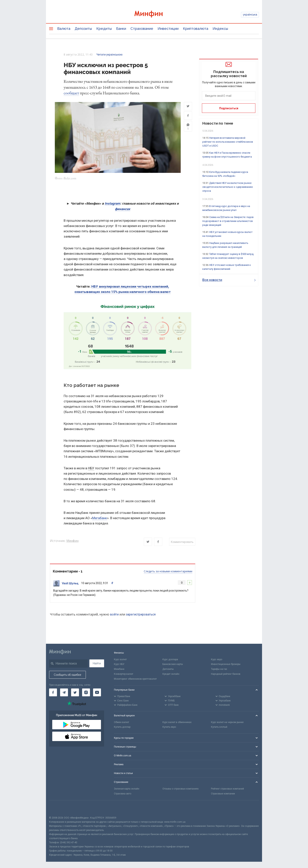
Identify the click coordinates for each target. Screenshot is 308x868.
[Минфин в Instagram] (86, 693)
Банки (121, 29)
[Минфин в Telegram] (64, 693)
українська (250, 15)
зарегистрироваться (141, 614)
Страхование (142, 29)
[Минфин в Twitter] (75, 693)
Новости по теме (218, 123)
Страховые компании (223, 794)
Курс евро (217, 659)
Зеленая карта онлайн (127, 789)
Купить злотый (219, 727)
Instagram (112, 204)
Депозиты (83, 29)
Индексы (220, 29)
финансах (123, 209)
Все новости (229, 280)
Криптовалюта (196, 29)
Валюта (64, 29)
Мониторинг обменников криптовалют (135, 679)
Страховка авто (123, 794)
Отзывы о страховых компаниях (181, 789)
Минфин (72, 541)
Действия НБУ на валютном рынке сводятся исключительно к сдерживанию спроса (228, 187)
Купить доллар (122, 727)
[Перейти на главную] (154, 15)
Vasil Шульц (70, 583)
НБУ (91, 468)
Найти (97, 663)
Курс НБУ (119, 664)
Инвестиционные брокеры (226, 664)
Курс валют (120, 659)
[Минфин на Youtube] (97, 693)
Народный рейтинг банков (226, 674)
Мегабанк (100, 518)
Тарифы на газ (219, 669)
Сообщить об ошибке (67, 675)
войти (114, 614)
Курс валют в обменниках (177, 722)
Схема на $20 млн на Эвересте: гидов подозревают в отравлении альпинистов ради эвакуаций (228, 221)
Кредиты (104, 29)
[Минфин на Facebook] (53, 693)
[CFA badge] (58, 808)
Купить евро (169, 727)
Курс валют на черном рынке (227, 722)
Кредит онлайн (171, 674)
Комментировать (182, 542)
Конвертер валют (124, 674)
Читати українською (110, 55)
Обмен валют (121, 722)
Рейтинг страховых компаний (227, 789)
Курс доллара (170, 659)
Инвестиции (168, 29)
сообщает (71, 93)
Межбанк (119, 669)
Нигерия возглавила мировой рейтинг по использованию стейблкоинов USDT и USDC (228, 142)
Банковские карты (173, 664)
